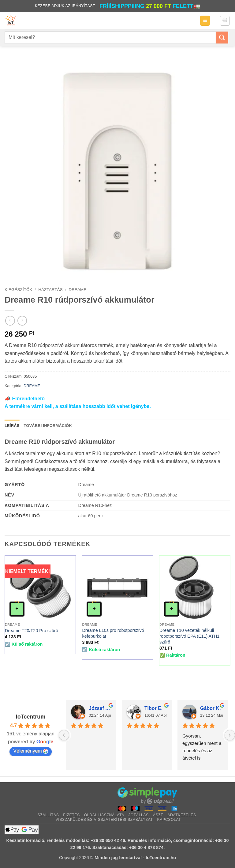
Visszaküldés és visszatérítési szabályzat (104, 820)
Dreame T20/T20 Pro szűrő (32, 631)
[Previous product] (22, 321)
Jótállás (139, 815)
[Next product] (10, 321)
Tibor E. (153, 708)
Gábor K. (211, 708)
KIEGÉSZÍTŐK (19, 290)
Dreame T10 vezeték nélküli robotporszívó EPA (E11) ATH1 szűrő (189, 636)
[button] (205, 21)
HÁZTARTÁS (50, 290)
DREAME (77, 290)
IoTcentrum (31, 717)
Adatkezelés (182, 815)
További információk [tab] (48, 426)
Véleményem (30, 751)
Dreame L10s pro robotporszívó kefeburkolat (113, 633)
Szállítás (48, 815)
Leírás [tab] (12, 426)
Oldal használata (104, 815)
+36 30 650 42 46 (108, 840)
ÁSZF (158, 815)
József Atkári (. (100, 708)
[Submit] (222, 38)
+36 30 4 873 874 (146, 847)
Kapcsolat (169, 820)
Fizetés (71, 815)
